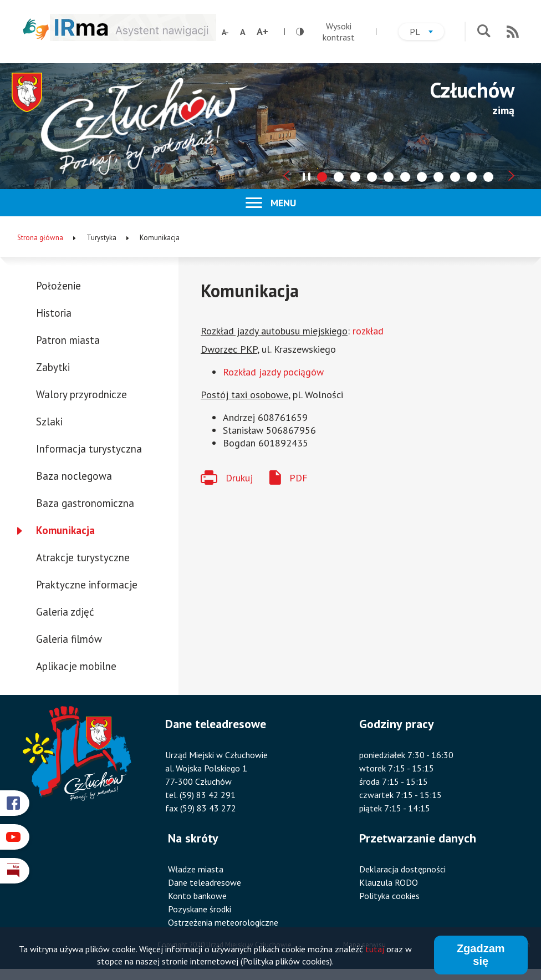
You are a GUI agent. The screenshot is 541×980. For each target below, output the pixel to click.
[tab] (322, 177)
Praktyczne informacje (87, 585)
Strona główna (40, 238)
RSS (513, 32)
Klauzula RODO (389, 882)
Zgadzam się (481, 955)
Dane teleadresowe (205, 882)
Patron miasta (68, 340)
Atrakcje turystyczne (83, 557)
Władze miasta (196, 869)
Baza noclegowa (74, 476)
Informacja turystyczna (89, 449)
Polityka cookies (389, 896)
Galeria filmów (69, 639)
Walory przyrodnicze (81, 394)
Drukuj (239, 478)
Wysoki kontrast (325, 32)
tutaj (375, 949)
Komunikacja (65, 530)
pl (427, 33)
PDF (298, 478)
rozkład (368, 331)
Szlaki (49, 422)
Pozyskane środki (200, 909)
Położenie (58, 286)
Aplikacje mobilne (76, 666)
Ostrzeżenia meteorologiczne (223, 922)
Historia (54, 313)
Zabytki (53, 367)
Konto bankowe (197, 896)
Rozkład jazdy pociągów (273, 372)
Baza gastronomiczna (85, 503)
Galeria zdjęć (65, 612)
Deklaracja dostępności (402, 869)
